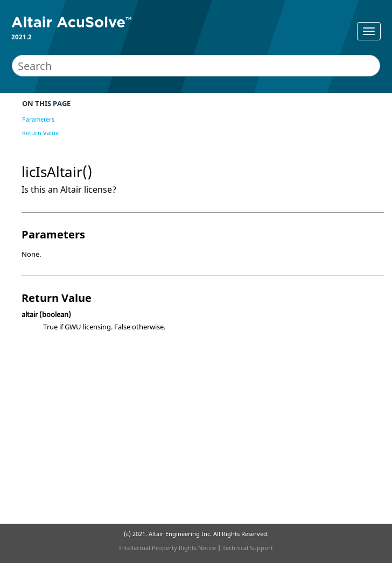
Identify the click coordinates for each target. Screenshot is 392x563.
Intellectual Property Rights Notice (167, 548)
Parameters (38, 119)
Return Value (40, 133)
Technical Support (248, 548)
